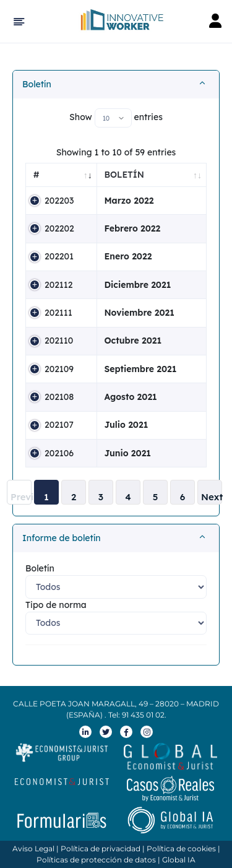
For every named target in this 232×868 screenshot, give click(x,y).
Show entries (116, 118)
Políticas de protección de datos (96, 860)
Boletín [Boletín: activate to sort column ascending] (124, 175)
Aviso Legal (33, 848)
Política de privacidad (101, 848)
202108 (59, 397)
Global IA (179, 860)
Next (212, 497)
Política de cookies (181, 848)
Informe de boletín (62, 538)
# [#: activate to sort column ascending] (37, 175)
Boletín (37, 84)
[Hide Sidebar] (17, 22)
